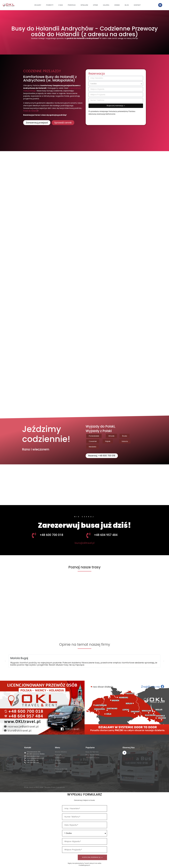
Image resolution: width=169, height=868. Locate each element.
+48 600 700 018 (52, 535)
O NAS (61, 5)
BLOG (127, 5)
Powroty (50, 5)
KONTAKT (137, 5)
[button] (94, 436)
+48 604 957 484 (106, 535)
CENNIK (117, 5)
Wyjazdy (38, 5)
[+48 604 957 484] (88, 535)
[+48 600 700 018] (34, 535)
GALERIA (106, 5)
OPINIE (95, 5)
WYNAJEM (84, 5)
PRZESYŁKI (72, 5)
